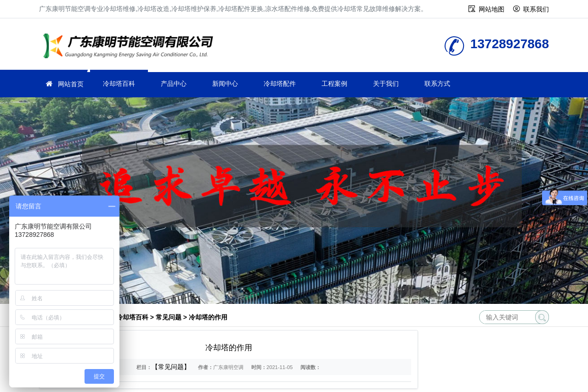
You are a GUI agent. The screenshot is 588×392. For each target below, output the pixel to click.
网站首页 (71, 84)
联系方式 (437, 84)
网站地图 (492, 9)
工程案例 (334, 84)
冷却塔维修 (131, 47)
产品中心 (174, 84)
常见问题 (169, 317)
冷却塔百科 (119, 84)
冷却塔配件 (280, 84)
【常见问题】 (171, 367)
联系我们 (536, 9)
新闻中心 (225, 84)
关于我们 (386, 84)
